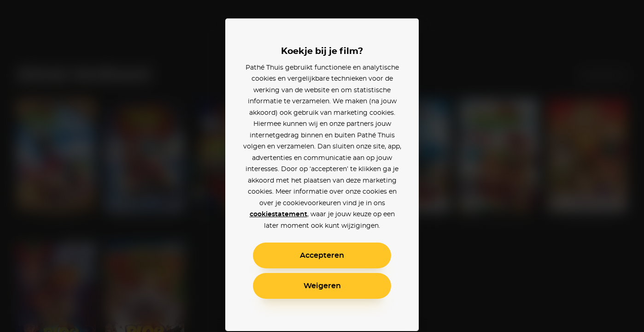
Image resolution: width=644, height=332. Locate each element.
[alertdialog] (322, 166)
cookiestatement (278, 214)
